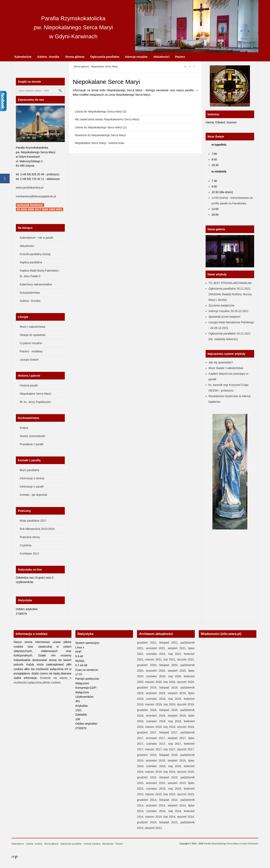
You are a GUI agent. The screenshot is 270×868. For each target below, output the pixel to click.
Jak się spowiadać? (221, 362)
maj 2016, (176, 766)
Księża (24, 428)
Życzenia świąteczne (222, 305)
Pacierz (180, 57)
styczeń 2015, (186, 794)
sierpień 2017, (178, 738)
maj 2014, (176, 811)
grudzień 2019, (148, 688)
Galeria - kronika (48, 57)
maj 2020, (176, 676)
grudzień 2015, (148, 777)
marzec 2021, (154, 659)
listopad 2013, (170, 822)
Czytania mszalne (31, 343)
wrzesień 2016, (157, 761)
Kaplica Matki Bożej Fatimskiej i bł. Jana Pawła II (40, 273)
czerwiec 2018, (157, 721)
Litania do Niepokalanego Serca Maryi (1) (101, 127)
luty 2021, (170, 659)
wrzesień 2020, (157, 671)
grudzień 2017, (148, 732)
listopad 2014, (170, 800)
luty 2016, (170, 772)
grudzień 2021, (148, 643)
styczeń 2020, (186, 682)
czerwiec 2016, (157, 766)
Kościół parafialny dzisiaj (35, 254)
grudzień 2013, (148, 822)
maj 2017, (176, 744)
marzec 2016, (154, 772)
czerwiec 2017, (157, 744)
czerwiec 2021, (157, 654)
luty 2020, (170, 682)
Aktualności (161, 57)
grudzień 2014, (148, 800)
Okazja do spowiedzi (33, 335)
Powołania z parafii (32, 444)
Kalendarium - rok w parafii (37, 238)
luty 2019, (170, 704)
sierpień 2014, (178, 805)
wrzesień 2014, (157, 805)
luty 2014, (170, 817)
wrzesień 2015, (157, 783)
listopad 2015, (170, 777)
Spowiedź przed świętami (224, 317)
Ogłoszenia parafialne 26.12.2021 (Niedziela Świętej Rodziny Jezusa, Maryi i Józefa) (230, 294)
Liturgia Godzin (29, 360)
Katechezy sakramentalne (36, 284)
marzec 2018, (154, 727)
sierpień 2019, (178, 693)
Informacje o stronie (32, 478)
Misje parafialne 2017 (33, 521)
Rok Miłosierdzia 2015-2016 (37, 529)
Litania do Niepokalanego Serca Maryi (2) (101, 112)
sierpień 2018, (178, 716)
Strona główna (75, 57)
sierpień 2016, (178, 761)
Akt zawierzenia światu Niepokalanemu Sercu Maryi (107, 119)
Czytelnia (26, 545)
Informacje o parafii (32, 487)
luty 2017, (170, 749)
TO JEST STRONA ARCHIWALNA (230, 283)
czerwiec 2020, (157, 676)
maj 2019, (176, 699)
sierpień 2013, (154, 828)
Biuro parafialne (30, 470)
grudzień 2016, (148, 755)
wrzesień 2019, (157, 693)
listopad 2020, (170, 665)
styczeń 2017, (186, 749)
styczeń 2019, (186, 704)
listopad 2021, (170, 643)
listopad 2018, (170, 710)
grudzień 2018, (148, 710)
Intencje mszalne (136, 57)
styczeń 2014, (186, 817)
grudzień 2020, (148, 665)
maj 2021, (176, 654)
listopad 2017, (170, 732)
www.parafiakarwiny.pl (30, 188)
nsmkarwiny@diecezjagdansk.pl (36, 196)
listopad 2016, (170, 755)
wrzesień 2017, (157, 738)
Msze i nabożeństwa (33, 327)
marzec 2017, (154, 749)
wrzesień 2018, (157, 716)
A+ (185, 67)
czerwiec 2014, (157, 811)
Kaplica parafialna (31, 262)
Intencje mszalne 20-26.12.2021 (229, 311)
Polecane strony (30, 537)
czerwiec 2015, (157, 789)
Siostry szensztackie (33, 436)
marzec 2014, (154, 817)
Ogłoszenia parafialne (105, 57)
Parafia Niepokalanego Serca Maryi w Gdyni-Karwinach (231, 844)
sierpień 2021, (178, 648)
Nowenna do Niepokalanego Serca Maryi (100, 135)
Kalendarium (23, 57)
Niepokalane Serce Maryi (36, 394)
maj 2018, (176, 721)
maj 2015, (176, 789)
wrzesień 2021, (157, 648)
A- (194, 67)
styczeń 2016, (186, 772)
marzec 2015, (154, 794)
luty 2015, (170, 794)
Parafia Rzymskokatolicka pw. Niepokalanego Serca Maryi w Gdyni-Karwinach (73, 27)
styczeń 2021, (186, 659)
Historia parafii (29, 385)
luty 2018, (170, 727)
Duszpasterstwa (30, 293)
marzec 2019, (154, 704)
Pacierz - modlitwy (31, 351)
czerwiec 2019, (157, 699)
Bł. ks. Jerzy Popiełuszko (35, 402)
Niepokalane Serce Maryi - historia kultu (100, 143)
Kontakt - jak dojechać (34, 495)
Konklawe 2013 (29, 554)
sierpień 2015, (178, 783)
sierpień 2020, (178, 671)
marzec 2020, (154, 682)
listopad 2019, (170, 688)
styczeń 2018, (186, 727)
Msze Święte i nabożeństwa (226, 368)
